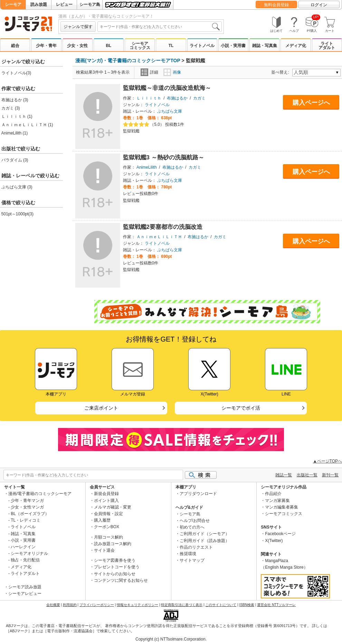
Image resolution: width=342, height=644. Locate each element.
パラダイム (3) (15, 160)
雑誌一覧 (284, 475)
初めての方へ (192, 527)
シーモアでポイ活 (241, 408)
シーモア (13, 4)
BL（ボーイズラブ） (30, 514)
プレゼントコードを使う (117, 567)
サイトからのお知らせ (115, 574)
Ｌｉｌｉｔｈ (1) (17, 116)
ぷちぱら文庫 (170, 111)
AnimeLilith (147, 167)
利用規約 (70, 605)
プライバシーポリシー (97, 605)
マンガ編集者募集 (282, 507)
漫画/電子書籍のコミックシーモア (40, 494)
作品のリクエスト (196, 547)
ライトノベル (202, 46)
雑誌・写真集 (265, 46)
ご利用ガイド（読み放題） (205, 541)
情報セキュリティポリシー (137, 605)
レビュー (64, 4)
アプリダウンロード (198, 494)
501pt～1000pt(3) (17, 214)
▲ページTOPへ (327, 461)
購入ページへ (311, 103)
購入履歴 (102, 520)
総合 (15, 46)
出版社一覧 (307, 475)
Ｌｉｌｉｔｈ (149, 98)
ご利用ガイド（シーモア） (205, 534)
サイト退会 (104, 550)
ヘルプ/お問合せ (195, 521)
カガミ (199, 98)
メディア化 (296, 46)
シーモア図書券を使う (115, 560)
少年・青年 (46, 46)
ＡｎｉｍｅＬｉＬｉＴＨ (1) (27, 125)
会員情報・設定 (108, 514)
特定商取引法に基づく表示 (182, 605)
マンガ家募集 (277, 501)
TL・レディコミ (26, 520)
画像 (172, 72)
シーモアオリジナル (29, 553)
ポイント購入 (106, 501)
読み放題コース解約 (113, 544)
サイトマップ (192, 560)
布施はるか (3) (15, 100)
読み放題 (39, 4)
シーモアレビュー (25, 594)
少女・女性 (77, 46)
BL (108, 46)
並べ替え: (281, 72)
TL (171, 46)
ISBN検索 (247, 605)
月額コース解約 (108, 537)
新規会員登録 (106, 494)
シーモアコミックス (140, 46)
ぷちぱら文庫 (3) (17, 187)
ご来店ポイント (101, 408)
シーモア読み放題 (25, 587)
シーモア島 (90, 4)
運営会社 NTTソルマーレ (276, 605)
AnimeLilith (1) (15, 133)
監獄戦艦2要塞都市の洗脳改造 (163, 227)
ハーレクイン (23, 547)
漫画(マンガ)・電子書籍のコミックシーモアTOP (128, 60)
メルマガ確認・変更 (113, 507)
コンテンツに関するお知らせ (121, 580)
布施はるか (177, 98)
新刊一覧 (330, 475)
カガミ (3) (11, 108)
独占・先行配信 (25, 560)
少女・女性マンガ (27, 507)
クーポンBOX (107, 527)
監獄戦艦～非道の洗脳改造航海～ (167, 88)
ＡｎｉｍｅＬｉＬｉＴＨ (159, 237)
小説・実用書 (233, 46)
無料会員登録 (276, 5)
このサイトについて (221, 605)
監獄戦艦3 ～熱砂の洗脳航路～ (164, 157)
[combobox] (160, 27)
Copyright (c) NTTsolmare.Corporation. (171, 639)
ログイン (319, 5)
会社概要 (53, 605)
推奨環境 (188, 554)
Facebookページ (280, 534)
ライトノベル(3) (16, 73)
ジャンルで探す (78, 27)
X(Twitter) (274, 541)
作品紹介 (273, 494)
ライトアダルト (327, 46)
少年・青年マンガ (27, 501)
